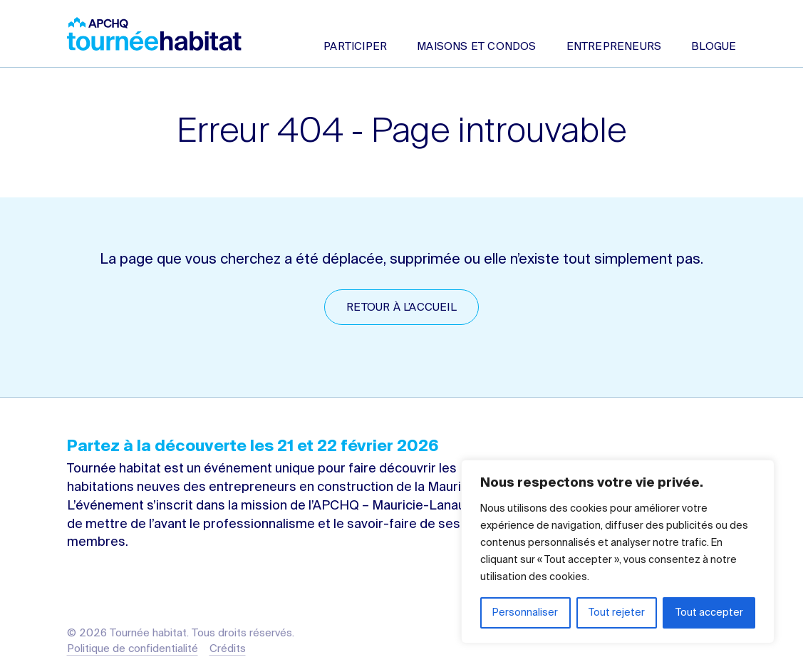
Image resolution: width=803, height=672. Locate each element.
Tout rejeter (617, 613)
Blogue (714, 47)
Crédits (228, 649)
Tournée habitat (154, 34)
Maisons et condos (476, 47)
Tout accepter (709, 613)
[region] (618, 552)
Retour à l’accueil (401, 307)
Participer (355, 47)
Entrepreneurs (614, 47)
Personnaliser (525, 613)
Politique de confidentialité (133, 649)
